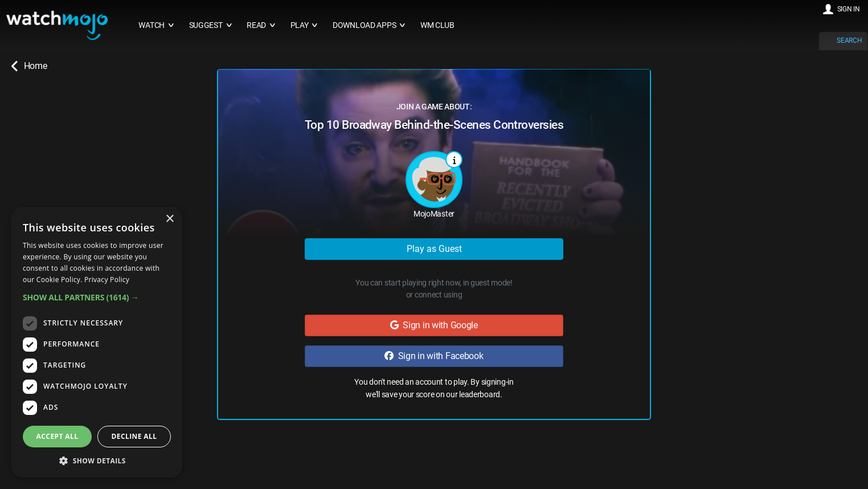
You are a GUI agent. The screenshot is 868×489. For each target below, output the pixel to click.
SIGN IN (849, 9)
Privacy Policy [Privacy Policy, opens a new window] (107, 280)
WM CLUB (437, 25)
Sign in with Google (434, 325)
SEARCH (849, 40)
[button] (97, 297)
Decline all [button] (134, 436)
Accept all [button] (58, 436)
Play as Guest (434, 249)
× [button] (169, 219)
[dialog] (97, 342)
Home (29, 66)
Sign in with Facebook (434, 356)
